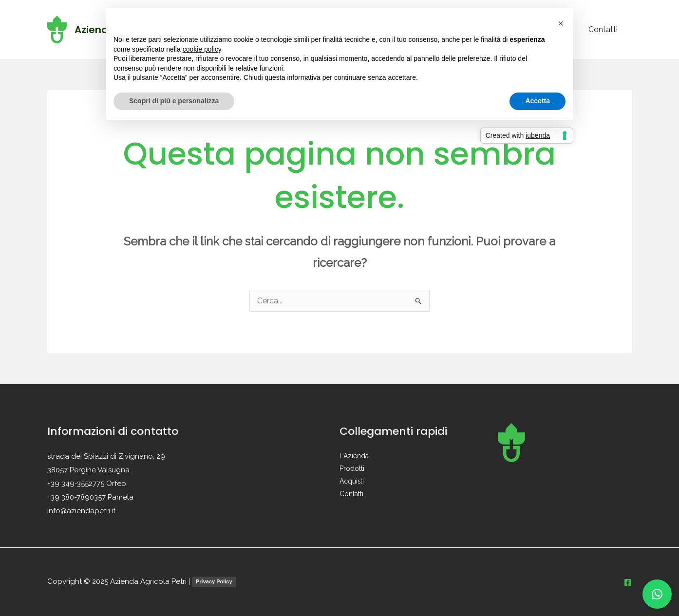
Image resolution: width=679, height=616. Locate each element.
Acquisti (352, 482)
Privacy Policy (214, 581)
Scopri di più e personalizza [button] (174, 101)
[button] (561, 23)
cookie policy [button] (202, 49)
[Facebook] (628, 582)
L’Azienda (354, 456)
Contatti (604, 29)
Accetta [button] (538, 101)
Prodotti (352, 469)
